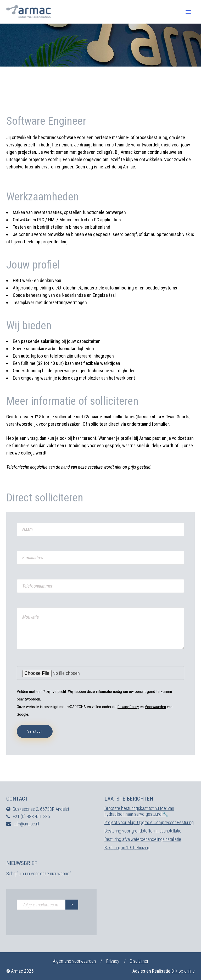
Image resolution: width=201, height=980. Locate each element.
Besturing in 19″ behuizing (127, 848)
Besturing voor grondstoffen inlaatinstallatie (143, 831)
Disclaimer (139, 961)
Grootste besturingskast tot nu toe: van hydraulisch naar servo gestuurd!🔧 (139, 811)
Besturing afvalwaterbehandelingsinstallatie (143, 839)
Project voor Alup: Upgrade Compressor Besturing (149, 822)
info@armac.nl (26, 824)
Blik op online (183, 971)
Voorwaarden (155, 707)
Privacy (113, 961)
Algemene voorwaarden (74, 961)
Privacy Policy (128, 707)
